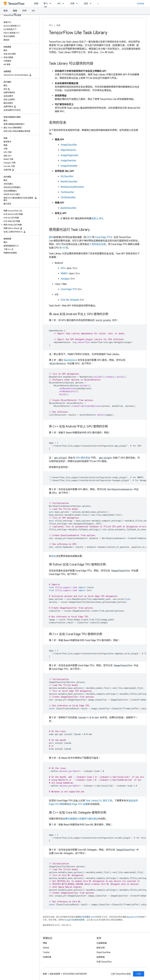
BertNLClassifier (69, 182)
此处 (54, 556)
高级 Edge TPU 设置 (77, 804)
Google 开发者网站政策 (74, 920)
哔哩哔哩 (47, 957)
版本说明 (101, 948)
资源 (72, 4)
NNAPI (64, 273)
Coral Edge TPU (103, 237)
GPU (89, 237)
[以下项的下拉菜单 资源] (78, 4)
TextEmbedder (68, 197)
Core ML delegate (70, 300)
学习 (51, 25)
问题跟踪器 (102, 943)
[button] (19, 57)
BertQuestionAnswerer (72, 187)
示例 (24, 11)
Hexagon (65, 279)
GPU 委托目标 (83, 458)
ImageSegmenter (70, 155)
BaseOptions (70, 360)
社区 (86, 4)
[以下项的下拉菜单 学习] (51, 4)
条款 (45, 974)
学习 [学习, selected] (46, 4)
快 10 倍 (64, 248)
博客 (45, 943)
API (59, 4)
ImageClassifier (69, 145)
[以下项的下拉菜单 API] (64, 4)
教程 (6, 11)
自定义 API (97, 218)
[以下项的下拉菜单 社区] (92, 4)
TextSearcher (67, 192)
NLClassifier (67, 176)
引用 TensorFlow (104, 962)
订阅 (139, 974)
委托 (51, 237)
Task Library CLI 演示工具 (99, 801)
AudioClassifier (68, 208)
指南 (58, 25)
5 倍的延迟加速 (98, 244)
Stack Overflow (104, 952)
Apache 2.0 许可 (134, 917)
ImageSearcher (68, 161)
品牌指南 (101, 957)
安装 (36, 4)
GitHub (141, 4)
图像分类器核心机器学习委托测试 (81, 819)
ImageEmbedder (69, 166)
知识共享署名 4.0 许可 (88, 917)
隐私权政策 (55, 974)
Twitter (46, 952)
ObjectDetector (68, 150)
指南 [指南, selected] (15, 11)
